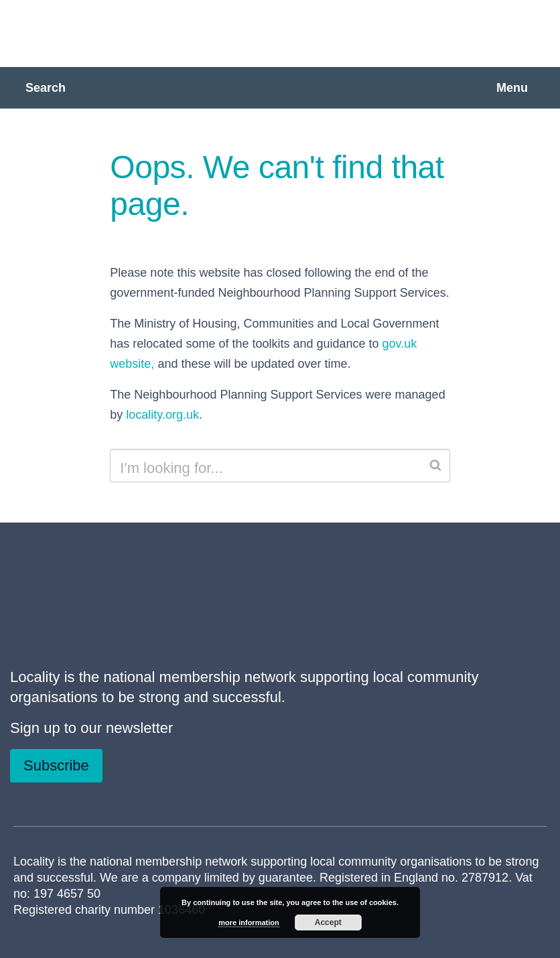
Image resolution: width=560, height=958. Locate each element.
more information (249, 922)
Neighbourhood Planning (171, 32)
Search (46, 88)
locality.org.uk (162, 415)
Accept (328, 922)
